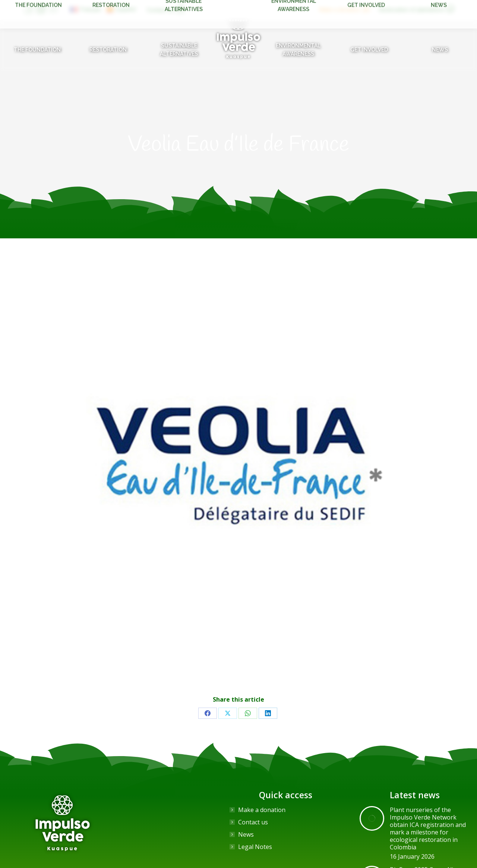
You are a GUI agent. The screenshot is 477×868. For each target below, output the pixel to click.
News (246, 834)
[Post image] (372, 818)
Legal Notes (255, 847)
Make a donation (262, 810)
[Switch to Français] (86, 9)
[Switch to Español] (121, 9)
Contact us (253, 822)
